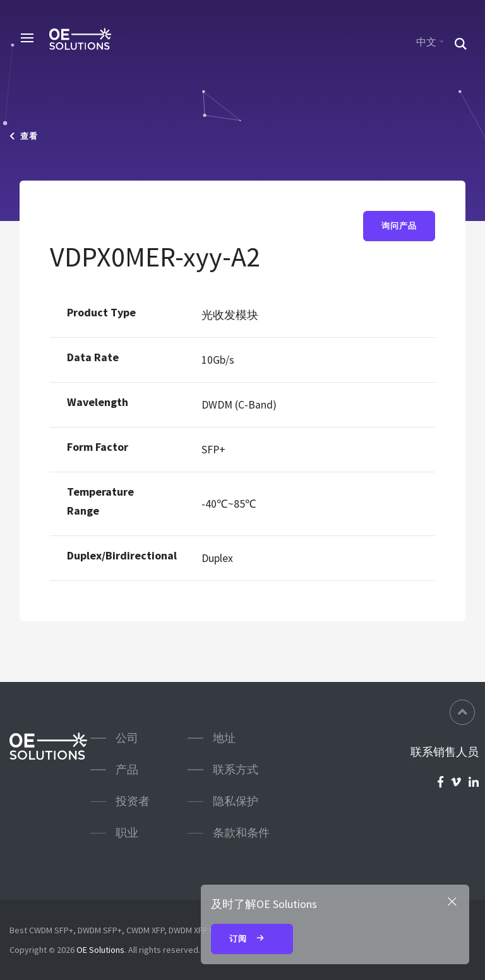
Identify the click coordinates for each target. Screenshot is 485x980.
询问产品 (399, 226)
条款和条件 (241, 833)
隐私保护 (236, 801)
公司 (127, 738)
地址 (224, 738)
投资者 (133, 801)
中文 (426, 42)
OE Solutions (100, 950)
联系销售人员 (445, 752)
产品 (127, 769)
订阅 (252, 940)
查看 (24, 136)
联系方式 (236, 769)
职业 (127, 833)
